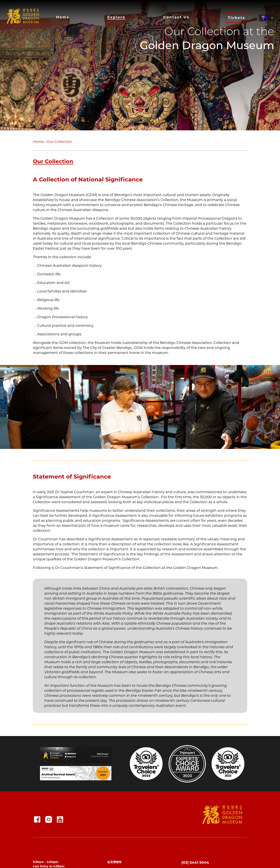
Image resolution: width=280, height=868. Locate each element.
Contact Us (176, 17)
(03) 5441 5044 (195, 862)
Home (63, 17)
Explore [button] (116, 17)
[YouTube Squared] (60, 819)
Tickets (237, 17)
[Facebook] (37, 819)
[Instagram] (49, 819)
